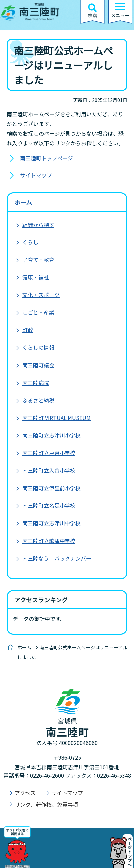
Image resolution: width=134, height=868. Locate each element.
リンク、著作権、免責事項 (46, 804)
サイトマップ (36, 175)
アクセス (25, 793)
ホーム (23, 202)
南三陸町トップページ (47, 158)
